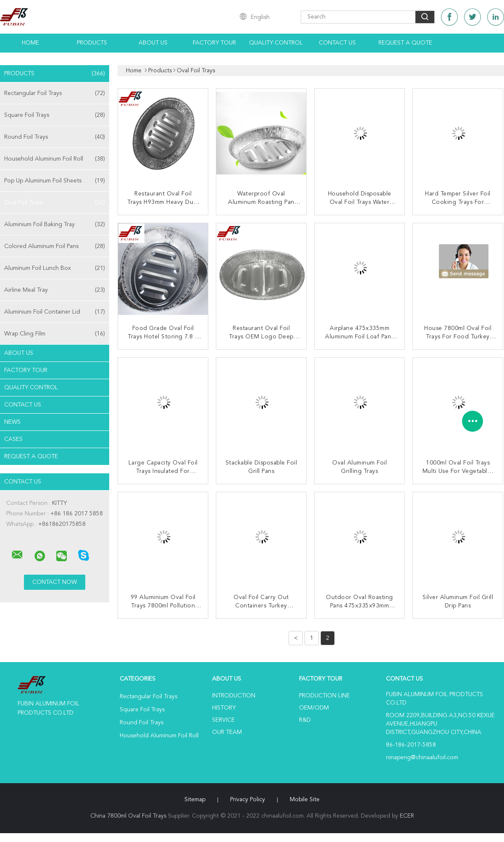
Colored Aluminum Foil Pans (55, 246)
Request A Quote (405, 43)
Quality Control (276, 43)
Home (30, 43)
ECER (407, 816)
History (224, 708)
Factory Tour (214, 43)
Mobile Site (305, 800)
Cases (13, 439)
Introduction (234, 696)
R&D (305, 720)
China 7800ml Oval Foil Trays (128, 816)
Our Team (227, 732)
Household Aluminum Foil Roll (55, 159)
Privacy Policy (248, 800)
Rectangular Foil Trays (55, 93)
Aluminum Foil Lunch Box (55, 268)
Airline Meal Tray (55, 290)
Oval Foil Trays (55, 203)
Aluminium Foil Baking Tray (55, 224)
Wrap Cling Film (55, 334)
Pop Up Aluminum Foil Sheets (55, 181)
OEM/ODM (314, 708)
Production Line (324, 696)
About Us (153, 43)
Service (223, 720)
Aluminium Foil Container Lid (55, 312)
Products (92, 43)
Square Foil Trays (55, 115)
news (12, 422)
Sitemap (195, 800)
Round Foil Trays (55, 137)
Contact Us (337, 43)
